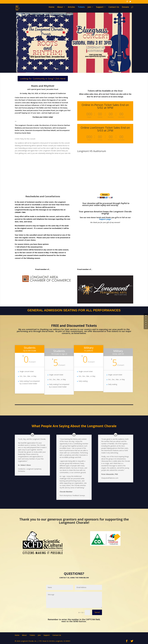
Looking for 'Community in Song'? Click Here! (43, 79)
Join (89, 9)
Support (100, 9)
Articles (71, 9)
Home (51, 9)
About (60, 9)
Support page (105, 219)
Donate (125, 9)
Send (97, 612)
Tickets (81, 9)
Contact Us (114, 9)
